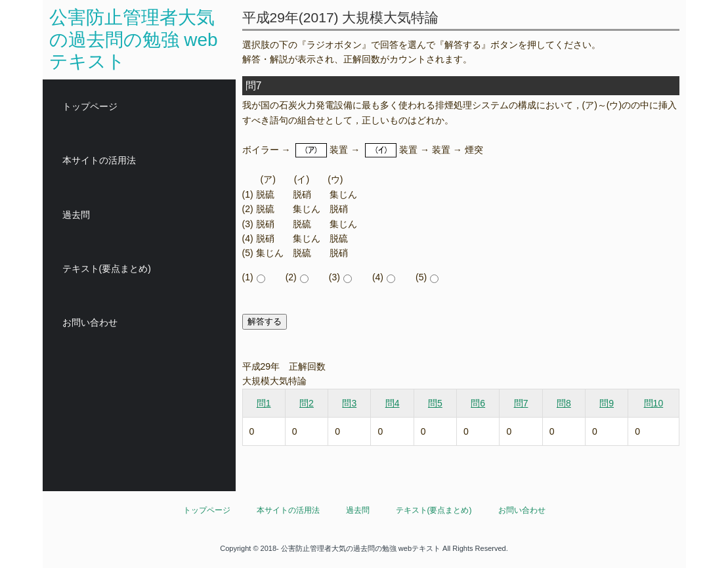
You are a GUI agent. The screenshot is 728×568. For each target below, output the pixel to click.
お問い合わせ (90, 322)
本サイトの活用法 (99, 160)
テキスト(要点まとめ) (107, 269)
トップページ (90, 106)
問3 (349, 403)
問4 (393, 403)
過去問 (76, 215)
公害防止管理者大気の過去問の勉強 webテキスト (134, 39)
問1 (264, 403)
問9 (607, 403)
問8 (564, 403)
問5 (435, 403)
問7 (521, 403)
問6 (478, 403)
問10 (654, 403)
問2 (307, 403)
